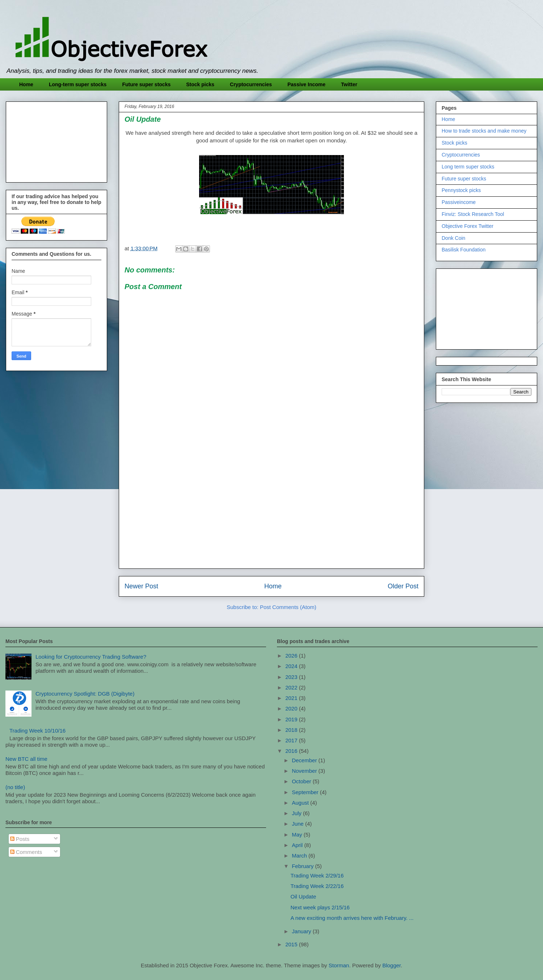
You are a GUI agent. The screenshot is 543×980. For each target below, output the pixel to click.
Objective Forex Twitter (468, 226)
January (302, 931)
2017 (292, 740)
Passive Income (306, 84)
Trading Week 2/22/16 (317, 886)
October (302, 781)
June (298, 824)
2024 (292, 666)
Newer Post (141, 586)
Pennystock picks (461, 190)
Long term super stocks (468, 167)
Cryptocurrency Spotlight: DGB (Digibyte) (85, 694)
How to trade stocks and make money (484, 131)
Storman (339, 965)
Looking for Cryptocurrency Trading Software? (91, 657)
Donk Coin (453, 238)
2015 (292, 944)
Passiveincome (459, 202)
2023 (292, 677)
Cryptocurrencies (251, 84)
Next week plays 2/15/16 (320, 907)
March (300, 856)
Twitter (349, 84)
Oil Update (304, 896)
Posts (20, 839)
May (298, 835)
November (305, 771)
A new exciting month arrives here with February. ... (352, 918)
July (297, 813)
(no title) (15, 787)
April (298, 845)
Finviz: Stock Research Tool (473, 214)
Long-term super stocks (78, 84)
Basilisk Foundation (464, 250)
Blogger (392, 965)
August (301, 803)
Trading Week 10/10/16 (37, 731)
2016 (292, 751)
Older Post (403, 586)
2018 (292, 730)
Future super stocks (146, 84)
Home (26, 84)
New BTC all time (26, 759)
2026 (292, 656)
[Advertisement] (271, 512)
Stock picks (200, 84)
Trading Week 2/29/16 (317, 875)
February (303, 866)
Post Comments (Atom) (288, 607)
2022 (292, 687)
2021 (292, 698)
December (305, 760)
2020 (292, 708)
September (306, 792)
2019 (292, 719)
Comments (26, 852)
